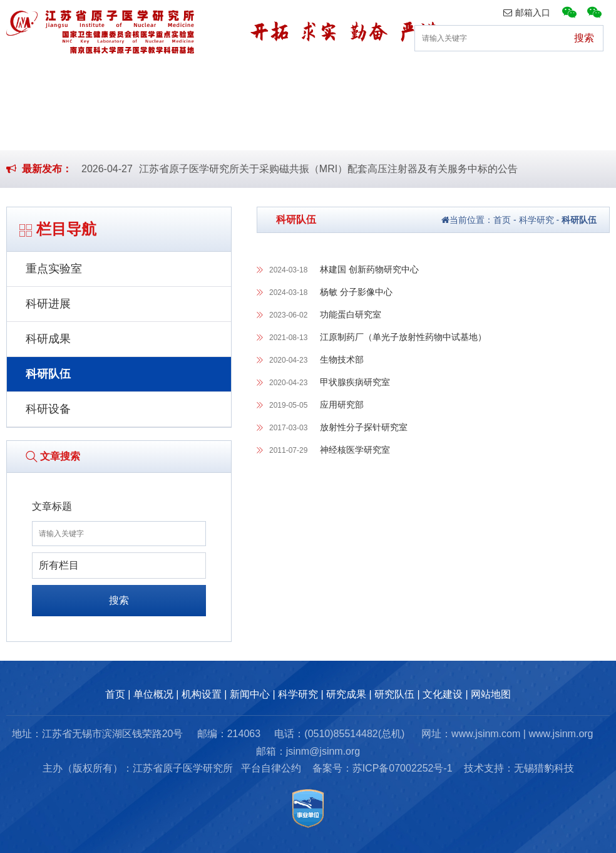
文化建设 (583, 78)
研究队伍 (502, 78)
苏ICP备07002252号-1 (403, 768)
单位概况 (94, 78)
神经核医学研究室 (355, 450)
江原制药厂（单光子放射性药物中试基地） (403, 337)
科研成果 (48, 339)
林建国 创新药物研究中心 (369, 269)
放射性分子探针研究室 (364, 427)
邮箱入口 (527, 13)
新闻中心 (257, 78)
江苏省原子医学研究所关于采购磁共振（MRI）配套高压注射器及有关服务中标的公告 (328, 169)
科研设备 (48, 409)
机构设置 (176, 78)
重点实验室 (54, 269)
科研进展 (48, 304)
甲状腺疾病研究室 (355, 382)
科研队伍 (48, 374)
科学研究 (339, 78)
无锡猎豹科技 (544, 768)
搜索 (119, 600)
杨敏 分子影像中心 (356, 292)
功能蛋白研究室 (351, 314)
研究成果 (420, 78)
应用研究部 (342, 405)
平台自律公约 (271, 768)
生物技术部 (342, 359)
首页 (23, 78)
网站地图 (491, 694)
